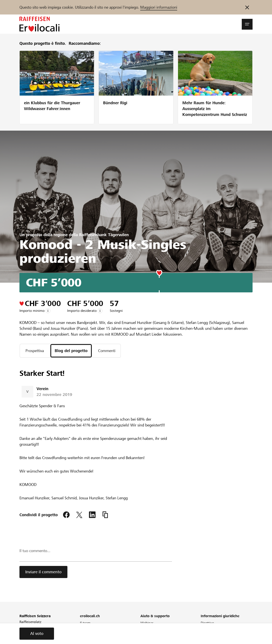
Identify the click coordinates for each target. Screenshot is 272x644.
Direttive (207, 623)
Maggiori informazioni (159, 7)
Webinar (147, 623)
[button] (247, 24)
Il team (85, 623)
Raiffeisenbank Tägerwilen (104, 235)
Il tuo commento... (35, 551)
